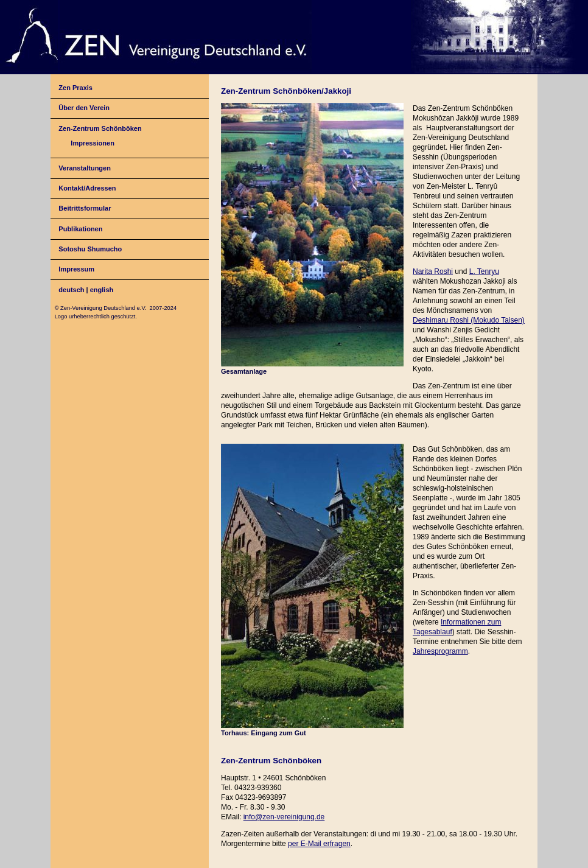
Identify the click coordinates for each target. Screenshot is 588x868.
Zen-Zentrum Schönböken (100, 128)
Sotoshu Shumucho (90, 249)
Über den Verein (84, 108)
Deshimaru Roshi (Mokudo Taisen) (469, 320)
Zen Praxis (75, 88)
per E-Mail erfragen (319, 844)
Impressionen (93, 143)
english (102, 290)
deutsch (71, 290)
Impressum (76, 269)
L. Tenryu (484, 271)
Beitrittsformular (85, 208)
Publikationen (80, 229)
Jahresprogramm (440, 651)
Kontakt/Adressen (87, 188)
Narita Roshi (433, 271)
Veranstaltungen (85, 168)
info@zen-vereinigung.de (284, 817)
